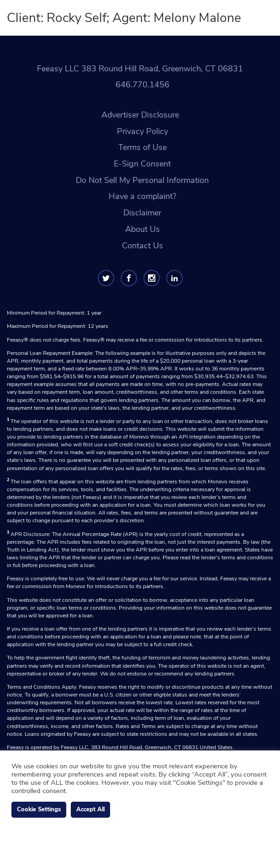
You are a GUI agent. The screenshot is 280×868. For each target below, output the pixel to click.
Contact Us (143, 246)
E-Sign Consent (142, 164)
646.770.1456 (143, 85)
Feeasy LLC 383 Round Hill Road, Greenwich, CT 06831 (140, 69)
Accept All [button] (90, 809)
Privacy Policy (143, 131)
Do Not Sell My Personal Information (142, 180)
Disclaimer (142, 213)
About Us (143, 229)
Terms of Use (143, 147)
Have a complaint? (143, 196)
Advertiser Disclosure (140, 115)
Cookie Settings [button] (39, 809)
